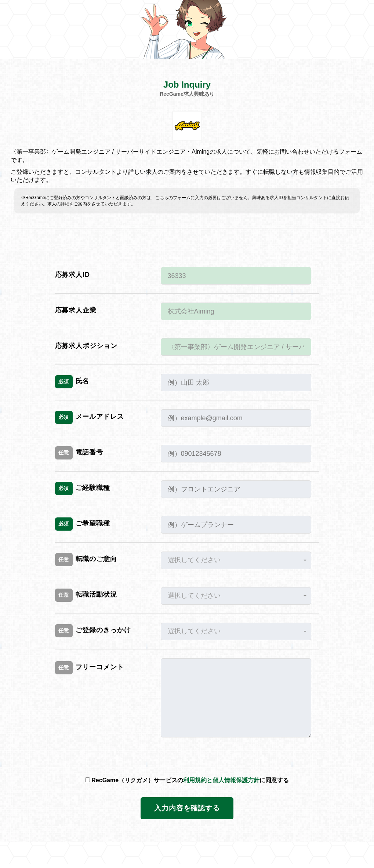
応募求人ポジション (86, 346)
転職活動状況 (86, 595)
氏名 (72, 382)
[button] (236, 560)
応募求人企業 (76, 310)
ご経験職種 (83, 488)
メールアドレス (90, 417)
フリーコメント (90, 668)
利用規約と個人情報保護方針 (221, 780)
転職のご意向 (86, 560)
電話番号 (79, 453)
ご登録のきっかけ (93, 631)
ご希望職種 (83, 524)
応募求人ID (72, 275)
